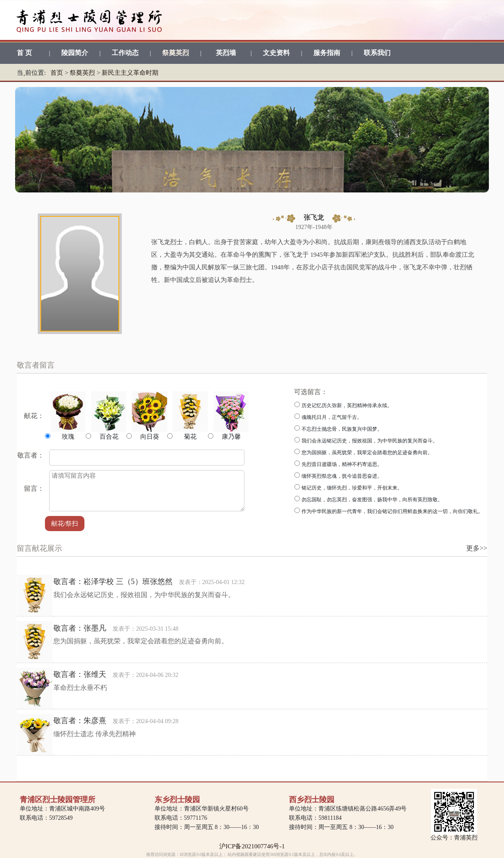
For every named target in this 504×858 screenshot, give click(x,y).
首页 (57, 73)
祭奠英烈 (176, 53)
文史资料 (276, 53)
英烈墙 (226, 53)
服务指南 (327, 53)
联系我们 (377, 53)
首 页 (24, 53)
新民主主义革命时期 (130, 73)
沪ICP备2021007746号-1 (252, 846)
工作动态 (125, 53)
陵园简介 (75, 53)
